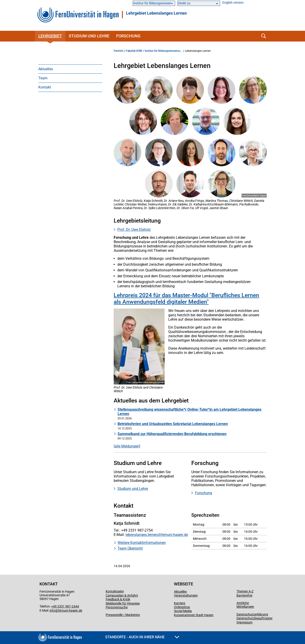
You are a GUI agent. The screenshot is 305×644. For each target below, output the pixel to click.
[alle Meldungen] (127, 446)
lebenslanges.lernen (142, 535)
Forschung (128, 36)
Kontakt (45, 87)
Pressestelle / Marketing (123, 615)
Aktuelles (46, 69)
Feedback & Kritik (118, 599)
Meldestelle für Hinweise (123, 603)
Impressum (245, 622)
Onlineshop (182, 607)
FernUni (118, 51)
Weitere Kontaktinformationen (142, 543)
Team (43, 78)
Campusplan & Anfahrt (122, 595)
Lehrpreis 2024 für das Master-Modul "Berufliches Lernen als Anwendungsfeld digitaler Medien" (186, 299)
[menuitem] (70, 69)
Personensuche (117, 607)
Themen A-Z (245, 591)
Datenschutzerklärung (252, 614)
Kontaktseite (115, 591)
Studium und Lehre (89, 36)
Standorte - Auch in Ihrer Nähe (142, 637)
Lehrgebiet (50, 36)
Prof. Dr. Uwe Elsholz (134, 230)
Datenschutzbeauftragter (255, 618)
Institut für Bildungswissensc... (164, 51)
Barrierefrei (244, 595)
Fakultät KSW (134, 51)
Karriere (180, 603)
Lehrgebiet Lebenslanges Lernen (156, 13)
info (52, 610)
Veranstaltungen (186, 595)
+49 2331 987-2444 (65, 606)
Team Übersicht (130, 548)
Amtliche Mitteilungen (245, 605)
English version (233, 3)
